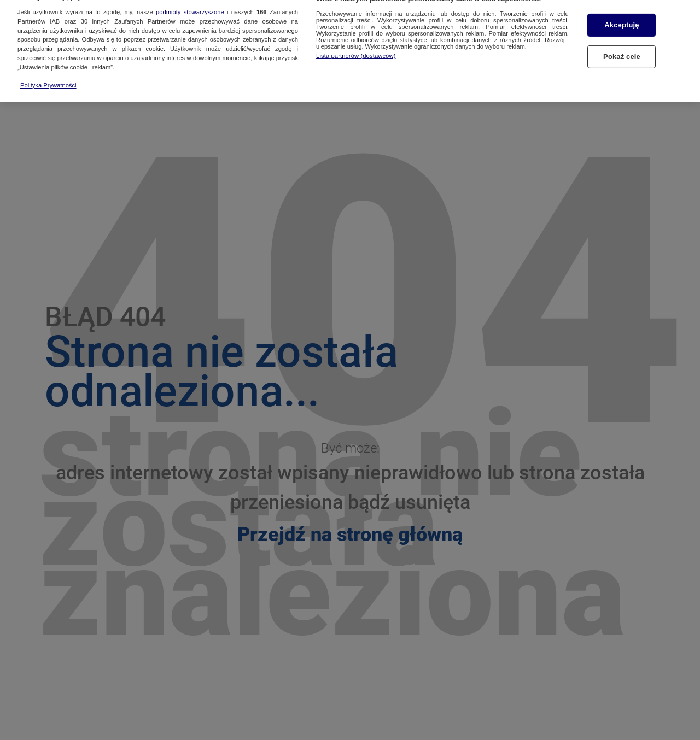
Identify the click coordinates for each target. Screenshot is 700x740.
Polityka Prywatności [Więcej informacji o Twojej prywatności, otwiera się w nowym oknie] (48, 77)
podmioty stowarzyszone (190, 3)
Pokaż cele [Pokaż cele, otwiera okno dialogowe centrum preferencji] (622, 48)
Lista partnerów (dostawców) (356, 47)
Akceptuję (622, 17)
